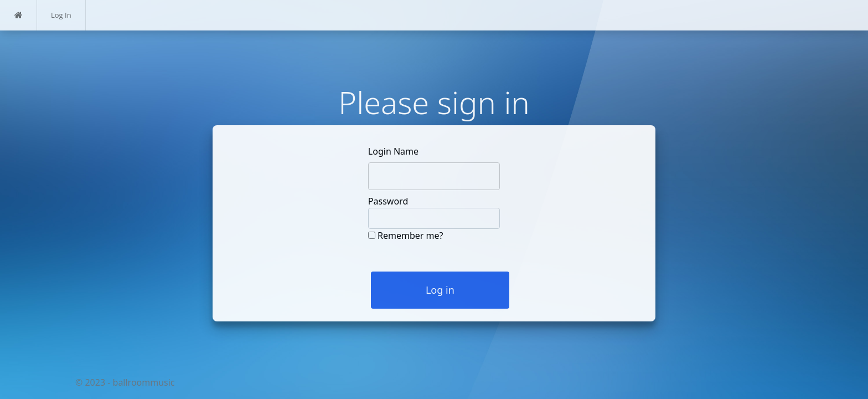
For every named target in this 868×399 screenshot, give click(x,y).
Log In (61, 15)
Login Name (393, 151)
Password (388, 201)
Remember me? (410, 236)
